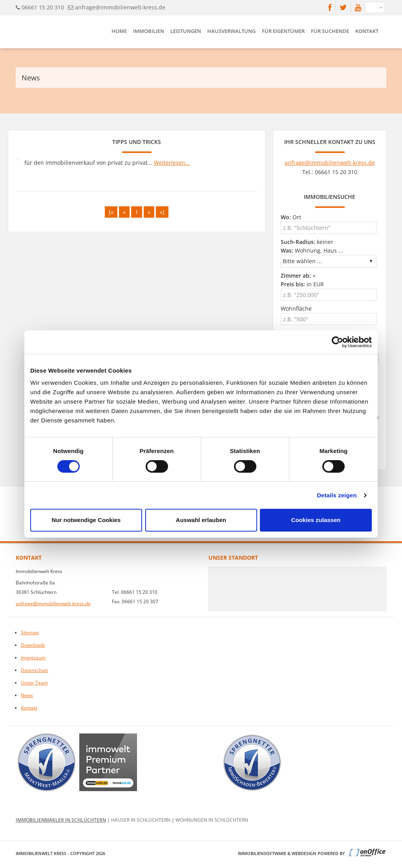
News (27, 695)
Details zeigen (337, 495)
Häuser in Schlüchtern (141, 820)
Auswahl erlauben (201, 520)
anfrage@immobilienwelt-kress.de (120, 7)
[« (111, 212)
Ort (291, 217)
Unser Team (34, 683)
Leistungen (186, 31)
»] (162, 212)
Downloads (33, 645)
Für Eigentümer (283, 31)
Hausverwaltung (231, 31)
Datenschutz (35, 670)
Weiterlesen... (172, 163)
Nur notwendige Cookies (86, 520)
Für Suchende (330, 31)
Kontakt (367, 31)
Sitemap (30, 632)
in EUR (302, 284)
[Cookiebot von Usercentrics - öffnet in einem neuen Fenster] (337, 342)
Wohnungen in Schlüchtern (212, 820)
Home (119, 31)
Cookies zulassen (316, 520)
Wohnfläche (296, 308)
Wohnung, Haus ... (312, 250)
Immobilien (149, 31)
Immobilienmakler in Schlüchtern (61, 820)
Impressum (33, 658)
